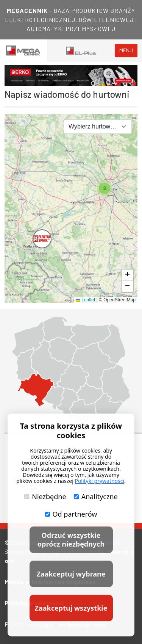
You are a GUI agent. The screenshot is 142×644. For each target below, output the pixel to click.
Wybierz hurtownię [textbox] (93, 126)
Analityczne (96, 497)
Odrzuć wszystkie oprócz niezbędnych (71, 540)
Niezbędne (45, 497)
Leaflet (85, 300)
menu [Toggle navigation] (126, 50)
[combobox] (98, 127)
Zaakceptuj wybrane (71, 574)
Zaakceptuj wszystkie (71, 608)
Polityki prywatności (99, 481)
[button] (35, 232)
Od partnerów (71, 514)
